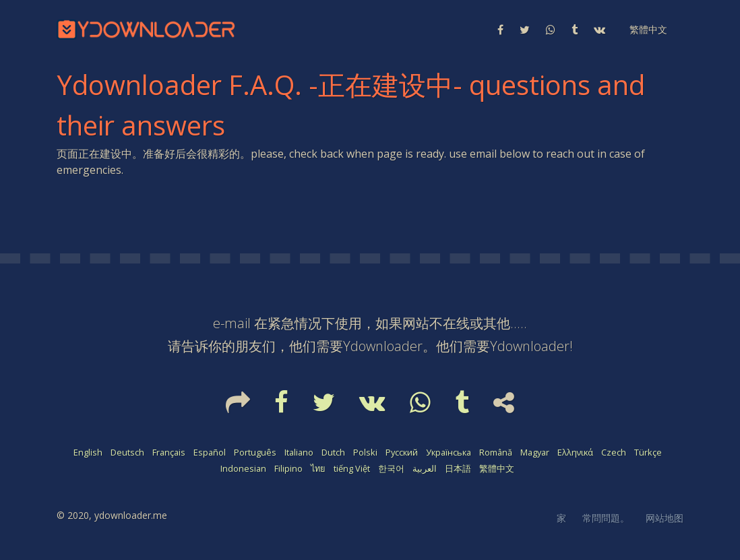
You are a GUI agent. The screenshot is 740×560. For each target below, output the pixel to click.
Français (169, 452)
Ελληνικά (575, 452)
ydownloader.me (131, 515)
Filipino (288, 468)
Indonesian (243, 468)
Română (496, 452)
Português (255, 452)
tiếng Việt (352, 468)
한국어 (391, 468)
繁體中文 (497, 468)
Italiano (299, 452)
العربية (425, 468)
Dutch (333, 452)
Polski (365, 452)
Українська (449, 452)
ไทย (318, 468)
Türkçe (648, 452)
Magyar (535, 452)
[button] (647, 30)
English (88, 452)
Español (210, 452)
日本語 (458, 468)
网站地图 (665, 518)
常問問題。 (606, 518)
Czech (614, 452)
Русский (402, 452)
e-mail (232, 323)
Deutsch (127, 452)
